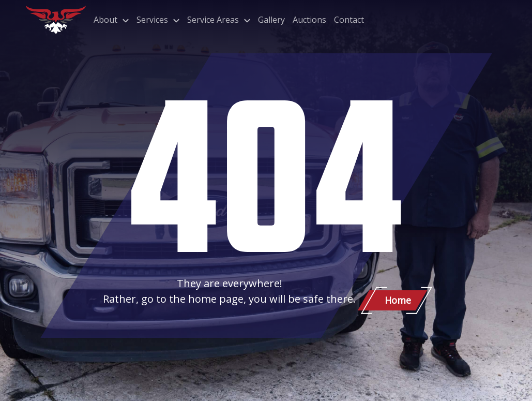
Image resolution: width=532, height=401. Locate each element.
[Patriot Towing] (56, 20)
